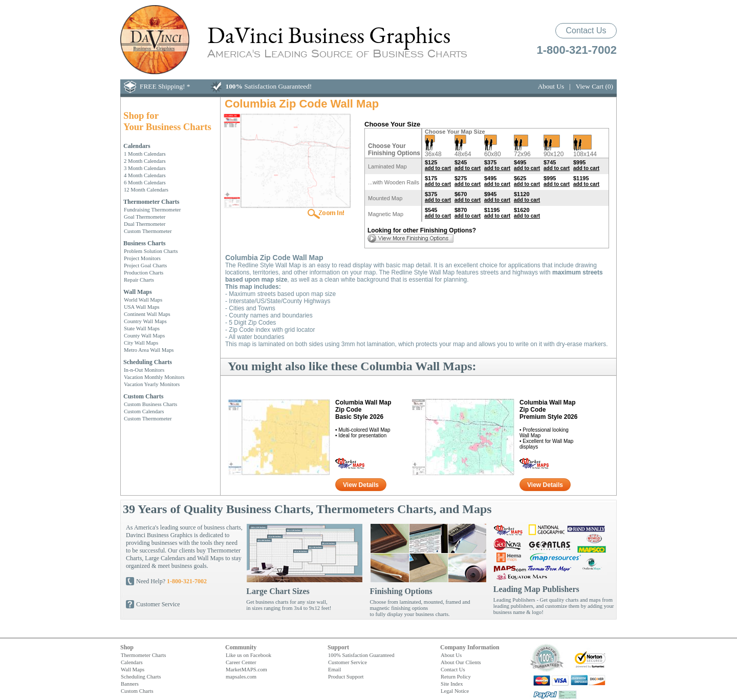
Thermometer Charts (151, 202)
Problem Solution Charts (151, 251)
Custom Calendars (144, 411)
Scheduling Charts (148, 362)
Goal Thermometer (145, 217)
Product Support (346, 676)
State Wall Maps (142, 328)
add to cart (438, 168)
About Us (551, 86)
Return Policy (456, 676)
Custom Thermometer (148, 231)
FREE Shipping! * (165, 86)
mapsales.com (241, 676)
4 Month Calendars (145, 175)
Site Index (452, 684)
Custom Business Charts (150, 404)
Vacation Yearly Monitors (152, 384)
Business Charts (144, 243)
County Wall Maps (144, 335)
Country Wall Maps (145, 321)
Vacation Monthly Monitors (154, 377)
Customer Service (158, 604)
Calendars (137, 146)
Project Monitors (142, 258)
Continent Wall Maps (147, 314)
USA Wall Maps (142, 307)
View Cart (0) (594, 86)
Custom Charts (143, 396)
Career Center (241, 662)
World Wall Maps (143, 300)
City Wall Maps (141, 343)
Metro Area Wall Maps (149, 350)
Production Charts (144, 272)
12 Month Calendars (146, 189)
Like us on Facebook (248, 655)
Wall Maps (138, 292)
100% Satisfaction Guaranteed (361, 655)
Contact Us (586, 30)
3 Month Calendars (145, 168)
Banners (130, 684)
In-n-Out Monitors (144, 370)
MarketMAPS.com (246, 669)
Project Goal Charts (145, 265)
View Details (361, 485)
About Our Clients (461, 662)
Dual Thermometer (145, 224)
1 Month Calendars (145, 154)
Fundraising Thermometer (152, 209)
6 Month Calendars (145, 182)
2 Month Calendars (145, 161)
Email (334, 669)
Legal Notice (455, 691)
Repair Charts (139, 280)
